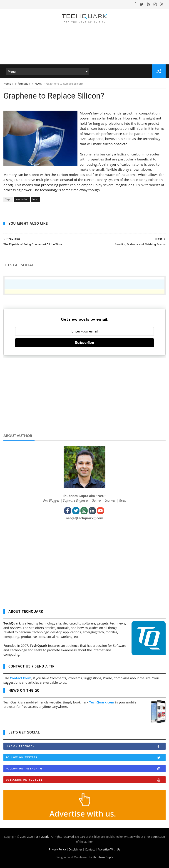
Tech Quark (41, 837)
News (39, 84)
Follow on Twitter (86, 758)
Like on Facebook (86, 747)
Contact (90, 850)
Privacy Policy (57, 850)
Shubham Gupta (103, 857)
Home (7, 84)
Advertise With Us (109, 850)
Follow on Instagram (86, 769)
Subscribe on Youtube (86, 780)
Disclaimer (76, 850)
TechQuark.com (102, 702)
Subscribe (84, 343)
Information (23, 84)
